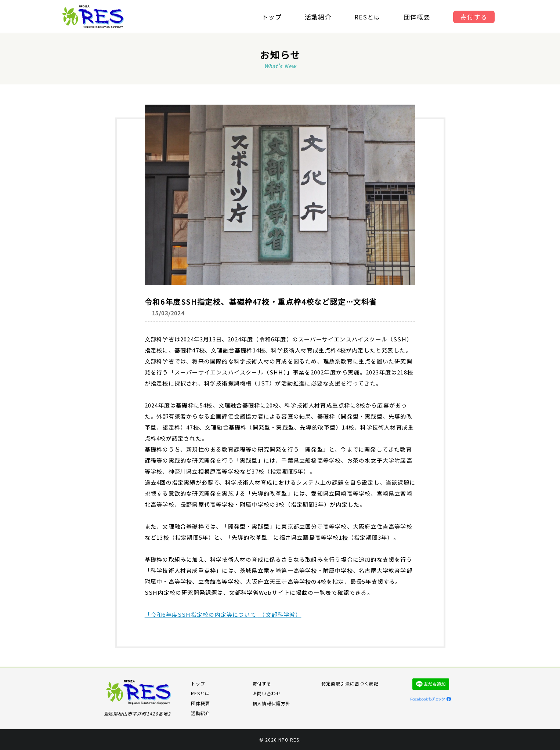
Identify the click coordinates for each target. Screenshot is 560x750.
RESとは (368, 17)
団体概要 (418, 17)
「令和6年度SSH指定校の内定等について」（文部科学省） (223, 614)
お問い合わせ (267, 693)
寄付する (476, 17)
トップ (271, 17)
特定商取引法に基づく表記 (350, 683)
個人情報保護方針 (272, 703)
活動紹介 (318, 17)
